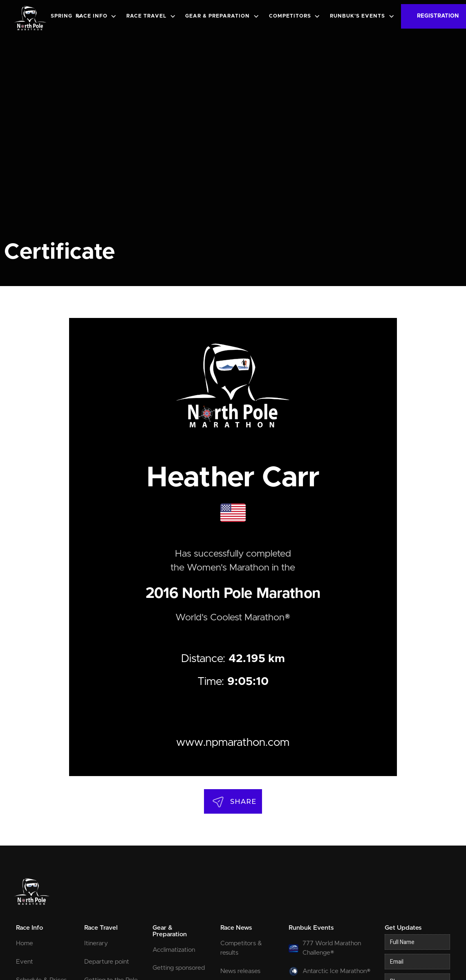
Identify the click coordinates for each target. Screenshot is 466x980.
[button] (68, 17)
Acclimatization (174, 950)
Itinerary (96, 943)
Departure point (107, 962)
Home (25, 943)
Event (25, 962)
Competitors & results (241, 948)
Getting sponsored (179, 968)
